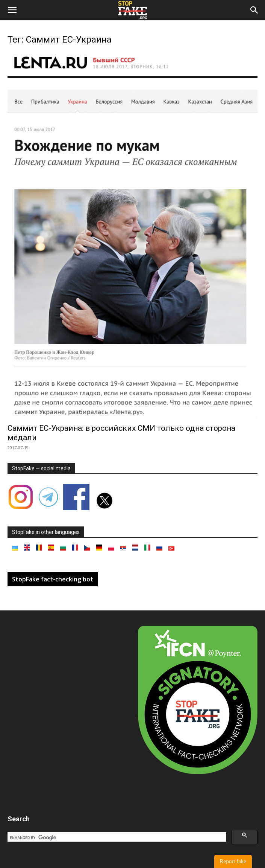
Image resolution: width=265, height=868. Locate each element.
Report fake (233, 861)
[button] (12, 10)
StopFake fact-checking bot (53, 579)
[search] (116, 837)
